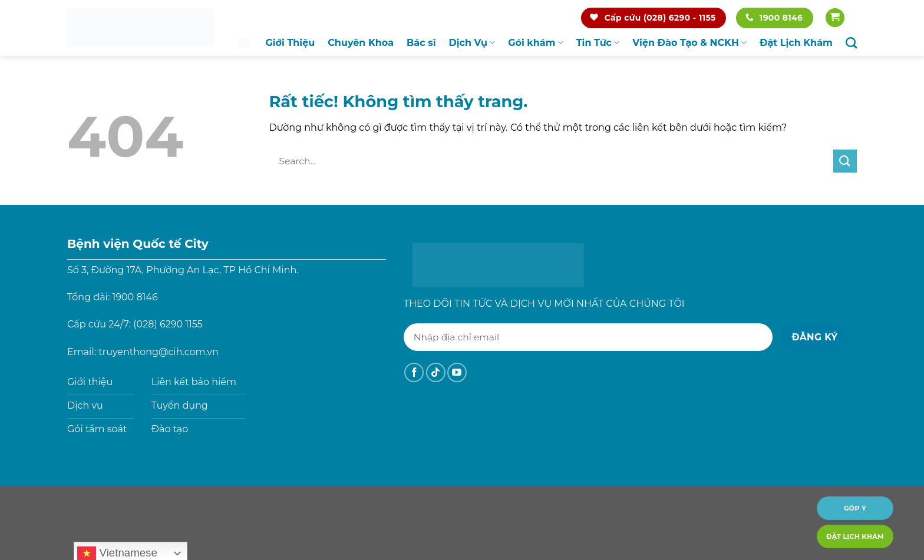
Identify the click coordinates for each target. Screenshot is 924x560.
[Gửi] (845, 161)
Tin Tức (598, 43)
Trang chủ (244, 43)
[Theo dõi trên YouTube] (457, 372)
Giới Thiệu (290, 43)
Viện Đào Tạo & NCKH (689, 43)
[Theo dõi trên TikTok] (436, 372)
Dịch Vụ (472, 43)
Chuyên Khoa (361, 43)
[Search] (851, 43)
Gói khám (536, 43)
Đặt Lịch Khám (796, 43)
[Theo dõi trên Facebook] (414, 372)
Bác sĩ (421, 43)
